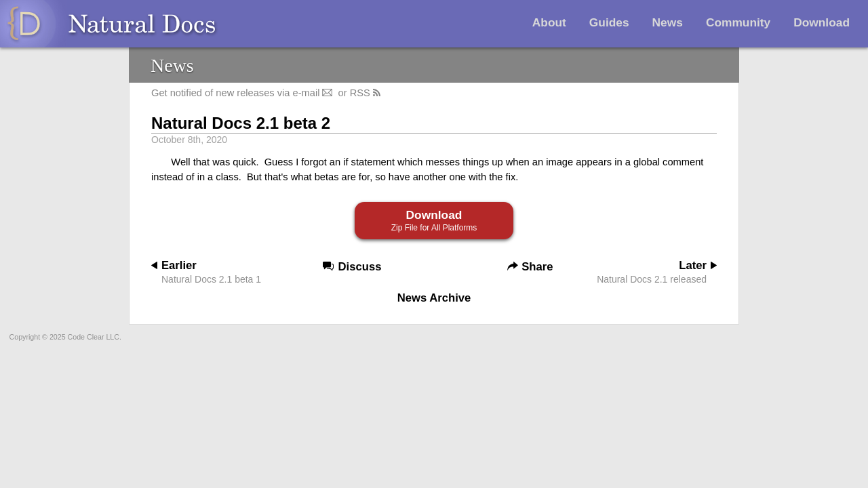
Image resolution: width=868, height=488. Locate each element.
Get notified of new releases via (243, 93)
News (668, 22)
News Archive (434, 298)
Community (738, 22)
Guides (609, 22)
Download (822, 22)
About (549, 22)
